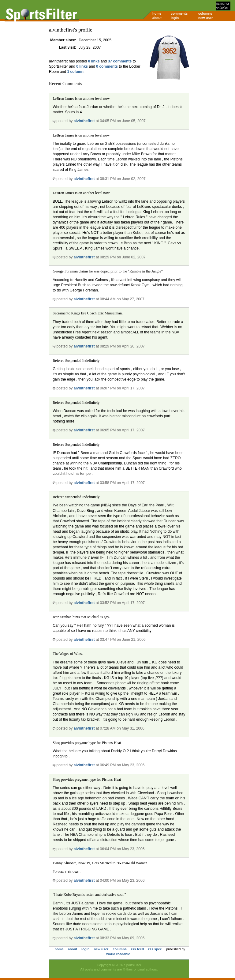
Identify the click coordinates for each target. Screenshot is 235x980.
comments (179, 13)
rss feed (137, 949)
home (157, 13)
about (157, 18)
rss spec (155, 949)
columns (205, 13)
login (175, 18)
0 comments (107, 66)
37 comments (120, 61)
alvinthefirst (84, 121)
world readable (118, 954)
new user (206, 18)
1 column (75, 72)
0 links (94, 61)
